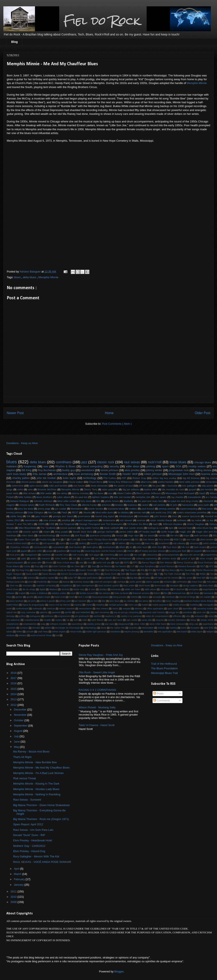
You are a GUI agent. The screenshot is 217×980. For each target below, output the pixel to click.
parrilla (68, 612)
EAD (46, 566)
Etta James (40, 474)
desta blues (208, 586)
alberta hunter (89, 505)
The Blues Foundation (164, 668)
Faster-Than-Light (27, 540)
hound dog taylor (105, 516)
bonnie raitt (139, 512)
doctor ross (79, 589)
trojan (187, 535)
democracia (160, 586)
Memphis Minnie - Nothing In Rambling (37, 794)
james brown (112, 501)
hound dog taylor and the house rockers (104, 551)
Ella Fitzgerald (67, 524)
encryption (194, 589)
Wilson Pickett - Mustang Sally (97, 707)
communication (41, 547)
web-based (182, 632)
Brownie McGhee (47, 489)
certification (182, 582)
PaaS (64, 512)
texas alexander (99, 486)
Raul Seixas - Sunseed (27, 800)
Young (9, 578)
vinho (20, 489)
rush (76, 620)
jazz (84, 462)
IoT (86, 566)
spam (165, 466)
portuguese (35, 616)
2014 (14, 694)
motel (9, 609)
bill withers (121, 543)
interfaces (170, 597)
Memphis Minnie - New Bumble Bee (35, 762)
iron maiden (205, 597)
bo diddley (123, 512)
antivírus (106, 505)
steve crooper (207, 559)
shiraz (193, 620)
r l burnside (171, 486)
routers (59, 620)
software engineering (146, 559)
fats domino (104, 593)
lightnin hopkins (101, 497)
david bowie (144, 586)
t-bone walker (76, 482)
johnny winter (154, 470)
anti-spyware (49, 543)
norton (115, 609)
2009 (14, 902)
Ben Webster (166, 563)
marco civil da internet (59, 605)
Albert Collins (124, 493)
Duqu (37, 566)
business (132, 505)
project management (87, 520)
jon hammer (81, 601)
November (21, 715)
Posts (158, 693)
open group (124, 555)
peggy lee (174, 612)
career (145, 505)
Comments (162, 700)
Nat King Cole (22, 570)
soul (46, 466)
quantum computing (100, 535)
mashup (78, 605)
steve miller (140, 624)
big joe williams (131, 489)
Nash (9, 570)
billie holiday (25, 497)
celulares (168, 582)
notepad (127, 609)
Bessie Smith (108, 474)
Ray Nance (170, 570)
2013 (14, 699)
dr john (174, 505)
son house (79, 486)
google (49, 551)
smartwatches (30, 624)
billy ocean (187, 578)
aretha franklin (166, 482)
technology (90, 478)
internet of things (187, 597)
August (19, 731)
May (17, 747)
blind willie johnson (189, 482)
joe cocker (61, 509)
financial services (141, 593)
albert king (146, 482)
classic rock (106, 462)
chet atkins (212, 582)
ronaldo (47, 620)
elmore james (28, 482)
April (17, 869)
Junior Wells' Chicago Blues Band (97, 540)
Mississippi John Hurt (181, 474)
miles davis (27, 535)
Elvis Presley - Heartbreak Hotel (32, 840)
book (31, 582)
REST (75, 512)
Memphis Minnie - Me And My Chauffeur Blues (41, 768)
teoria (103, 628)
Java (94, 566)
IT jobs (73, 540)
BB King (26, 470)
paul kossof (148, 509)
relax (188, 616)
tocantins (133, 628)
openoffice (188, 609)
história (134, 597)
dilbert (122, 547)
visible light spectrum (96, 632)
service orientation (177, 620)
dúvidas (103, 589)
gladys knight (44, 597)
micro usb (133, 605)
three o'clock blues (66, 563)
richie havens (61, 559)
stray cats (194, 624)
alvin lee (35, 543)
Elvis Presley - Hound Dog (29, 851)
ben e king (121, 578)
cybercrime (17, 486)
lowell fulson (12, 605)
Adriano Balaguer (20, 501)
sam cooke (132, 620)
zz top (210, 520)
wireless (23, 635)
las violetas (129, 601)
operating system (205, 609)
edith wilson (150, 589)
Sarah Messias (49, 574)
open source (36, 486)
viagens (11, 505)
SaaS (202, 493)
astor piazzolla (110, 489)
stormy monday (80, 493)
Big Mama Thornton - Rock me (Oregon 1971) (41, 819)
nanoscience (32, 520)
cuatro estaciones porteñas (192, 512)
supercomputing (189, 509)
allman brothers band (17, 543)
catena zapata (153, 582)
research (46, 559)
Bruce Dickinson (206, 563)
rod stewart (126, 520)
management (31, 555)
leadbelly (128, 501)
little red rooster (122, 497)
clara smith (12, 532)
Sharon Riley (94, 574)
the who (175, 535)
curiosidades (59, 547)
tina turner (208, 509)
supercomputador (15, 563)
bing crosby (135, 543)
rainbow (97, 616)
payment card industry (154, 612)
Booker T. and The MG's (20, 524)
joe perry (32, 601)
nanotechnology (47, 535)
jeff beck (143, 486)
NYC (211, 566)
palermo (44, 612)
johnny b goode (48, 601)
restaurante (109, 520)
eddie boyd (142, 547)
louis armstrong (84, 474)
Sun (143, 574)
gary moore (42, 516)
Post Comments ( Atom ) (117, 424)
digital (42, 589)
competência (66, 586)
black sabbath (111, 528)
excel (73, 593)
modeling (194, 605)
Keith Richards (47, 505)
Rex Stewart (186, 570)
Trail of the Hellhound (164, 664)
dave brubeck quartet (109, 586)
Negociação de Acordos (63, 570)
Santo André (32, 574)
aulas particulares (90, 578)
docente (65, 589)
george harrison (106, 532)
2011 (14, 891)
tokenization (148, 628)
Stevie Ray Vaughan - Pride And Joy (101, 655)
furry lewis (86, 501)
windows (11, 635)
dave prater (129, 586)
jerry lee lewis (26, 509)
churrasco (27, 586)
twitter (19, 632)
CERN (41, 524)
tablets (48, 628)
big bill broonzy (191, 478)
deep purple (61, 532)
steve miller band (158, 624)
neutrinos (65, 535)
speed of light (188, 559)
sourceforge (77, 624)
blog (212, 578)
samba (162, 535)
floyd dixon (172, 547)
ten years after (35, 563)
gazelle (30, 597)
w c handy (211, 497)
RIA (143, 570)
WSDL (203, 574)
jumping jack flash (178, 551)
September (21, 726)
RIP (124, 478)
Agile (117, 563)
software (182, 520)
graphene (61, 551)
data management (85, 586)
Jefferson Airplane (172, 524)
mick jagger (94, 555)
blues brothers (44, 497)
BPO (135, 563)
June (17, 742)
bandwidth (107, 578)
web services (201, 535)
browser (55, 582)
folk (29, 516)
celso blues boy (205, 528)
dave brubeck (76, 547)
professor (49, 616)
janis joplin (204, 505)
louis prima (15, 555)
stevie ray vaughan (52, 482)
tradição (161, 628)
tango (9, 489)
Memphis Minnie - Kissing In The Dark (36, 784)
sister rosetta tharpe (161, 520)
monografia (208, 605)
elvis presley (132, 470)
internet (131, 551)
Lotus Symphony (147, 566)
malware (11, 466)
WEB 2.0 (178, 540)
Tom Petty (191, 574)
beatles (119, 505)
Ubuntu (87, 512)
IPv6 (58, 540)
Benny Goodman (185, 563)
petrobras (188, 612)
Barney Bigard (149, 563)
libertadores (77, 509)
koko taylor (70, 478)
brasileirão (42, 582)
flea (166, 593)
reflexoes (177, 616)
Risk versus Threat (24, 778)
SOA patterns (124, 540)
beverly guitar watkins (101, 543)
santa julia (147, 620)
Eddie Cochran (60, 566)
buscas (66, 582)
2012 (14, 705)
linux (174, 516)
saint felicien (97, 620)
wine (30, 489)
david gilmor (92, 547)
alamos (20, 578)
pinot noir (201, 612)
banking (83, 543)
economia (116, 589)
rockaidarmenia (32, 620)
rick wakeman (13, 620)
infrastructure (126, 516)
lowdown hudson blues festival (199, 601)
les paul (157, 486)
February (20, 879)
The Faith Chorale (173, 574)
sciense (141, 520)
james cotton (127, 532)
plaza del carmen (192, 555)
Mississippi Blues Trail (164, 673)
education (165, 589)
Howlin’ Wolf (130, 474)
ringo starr (133, 535)
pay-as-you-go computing (126, 612)
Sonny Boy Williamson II (121, 482)
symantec (11, 628)
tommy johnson (15, 512)
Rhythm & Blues (65, 466)
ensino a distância (39, 593)
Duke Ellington (36, 512)
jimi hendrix (207, 489)
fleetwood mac (179, 593)
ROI (150, 570)
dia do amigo (29, 589)
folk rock (185, 547)
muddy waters (197, 466)
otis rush (138, 555)
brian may (150, 543)
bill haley (146, 578)
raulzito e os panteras (131, 616)
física (9, 597)
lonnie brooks (96, 509)
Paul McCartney (113, 570)
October (19, 720)
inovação (157, 597)
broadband (164, 543)
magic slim (185, 532)
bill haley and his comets (166, 578)
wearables (149, 632)
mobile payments (160, 605)
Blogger (119, 971)
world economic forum (41, 635)
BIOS (126, 563)
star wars (109, 624)
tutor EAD (209, 628)
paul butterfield (83, 612)
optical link (11, 612)
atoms (62, 543)
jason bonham (17, 601)
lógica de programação (33, 605)
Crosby (27, 566)
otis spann (161, 497)
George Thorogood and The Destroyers (101, 524)
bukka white (151, 489)
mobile (145, 605)
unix (81, 563)
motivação (37, 609)
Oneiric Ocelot (86, 570)
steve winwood (177, 624)
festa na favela (121, 593)
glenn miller (37, 551)
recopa (120, 535)
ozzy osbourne (28, 612)
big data (134, 578)
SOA (178, 466)
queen (34, 559)
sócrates (36, 628)
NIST (202, 566)
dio (131, 547)
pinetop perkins (167, 509)
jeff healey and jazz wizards (152, 551)
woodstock (88, 470)
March (18, 874)
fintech (157, 593)
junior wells (12, 493)
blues (18, 277)
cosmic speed (31, 532)
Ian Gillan (75, 566)
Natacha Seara (40, 570)
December (21, 710)
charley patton (21, 478)
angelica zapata (47, 578)
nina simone (50, 520)
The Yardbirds (48, 528)
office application (155, 609)
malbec (133, 509)
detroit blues (12, 589)
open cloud (173, 609)
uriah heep (43, 632)
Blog (14, 42)
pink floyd (80, 535)
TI (159, 574)
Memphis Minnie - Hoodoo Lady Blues (36, 789)
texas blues (178, 462)
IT (65, 540)
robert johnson (153, 474)
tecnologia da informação (68, 628)
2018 (14, 673)
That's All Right (22, 757)
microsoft (208, 501)
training (173, 628)
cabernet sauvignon (104, 582)
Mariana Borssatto (187, 566)
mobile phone (179, 605)
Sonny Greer (111, 574)
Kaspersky (30, 466)
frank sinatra (200, 547)
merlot (89, 605)
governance (84, 516)
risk (74, 559)
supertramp (208, 624)
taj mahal (196, 520)
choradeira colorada (19, 547)
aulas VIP (72, 578)
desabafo (174, 586)
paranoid (56, 612)
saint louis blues (16, 474)
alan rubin (191, 540)
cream (47, 532)
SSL (137, 540)
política (22, 616)
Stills (123, 574)
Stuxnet (133, 574)
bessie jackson (68, 528)
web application (165, 632)
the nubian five (118, 628)
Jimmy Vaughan (196, 524)
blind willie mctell (67, 501)
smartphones (13, 624)
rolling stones (203, 470)
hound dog (75, 551)
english (22, 593)
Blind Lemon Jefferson (149, 493)
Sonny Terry (91, 489)
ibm (98, 501)
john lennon (161, 516)
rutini (85, 620)
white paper (197, 632)
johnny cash (65, 601)
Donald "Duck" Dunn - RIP (29, 835)
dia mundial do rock (173, 489)
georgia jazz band (63, 516)
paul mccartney (102, 612)
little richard (29, 493)
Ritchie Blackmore (205, 570)
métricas (51, 609)
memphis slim (143, 497)
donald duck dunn (83, 532)
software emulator (58, 624)
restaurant (199, 616)
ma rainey (62, 493)
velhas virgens (59, 632)
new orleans (102, 609)
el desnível (179, 589)
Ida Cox (53, 512)
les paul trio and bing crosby (183, 501)
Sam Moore (149, 540)
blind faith (201, 578)
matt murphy (78, 555)
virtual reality (76, 632)
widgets (210, 632)
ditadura (53, 589)
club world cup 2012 (161, 512)
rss (68, 620)
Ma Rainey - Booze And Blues (31, 752)
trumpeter (195, 628)
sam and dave (115, 620)
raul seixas (132, 462)
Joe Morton (106, 566)
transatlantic (195, 497)
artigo (61, 578)
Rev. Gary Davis (68, 505)
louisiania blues (116, 509)
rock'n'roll (155, 462)
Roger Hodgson (14, 574)
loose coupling (173, 601)
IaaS (155, 524)
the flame (98, 493)
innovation (144, 516)
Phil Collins (110, 478)
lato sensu (143, 601)
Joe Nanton (121, 566)
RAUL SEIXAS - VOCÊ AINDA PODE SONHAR (42, 862)
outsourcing (152, 555)
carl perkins (159, 505)
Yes (212, 574)
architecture (60, 474)
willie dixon (133, 466)
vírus (90, 563)
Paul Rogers (131, 570)
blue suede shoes (133, 528)
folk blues (195, 593)
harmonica (188, 505)
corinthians (64, 462)
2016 (14, 683)
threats (49, 563)
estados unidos (59, 593)
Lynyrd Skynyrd (167, 566)
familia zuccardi (87, 593)
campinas (194, 543)
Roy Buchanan (47, 470)
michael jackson (116, 605)
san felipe (100, 559)
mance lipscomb (191, 516)
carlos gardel (135, 582)
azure (72, 543)
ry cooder (86, 559)
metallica (100, 605)
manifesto (46, 555)
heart (72, 597)
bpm (171, 528)
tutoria (9, 632)
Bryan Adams (13, 566)
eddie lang (16, 516)
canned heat (185, 528)
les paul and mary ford (150, 501)
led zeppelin (196, 551)
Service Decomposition (72, 574)
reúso (211, 616)
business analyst (82, 582)
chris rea (14, 586)
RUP (159, 570)
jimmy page (44, 509)
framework (208, 593)
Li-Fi (133, 566)
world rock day (103, 563)
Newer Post (15, 413)
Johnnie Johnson (43, 501)
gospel (192, 489)
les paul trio (81, 497)
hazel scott (60, 597)
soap (43, 624)
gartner (19, 597)
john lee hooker (46, 478)
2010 (14, 897)
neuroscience (85, 609)
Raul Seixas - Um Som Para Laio (33, 830)
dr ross (92, 589)
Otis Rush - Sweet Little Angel (97, 672)
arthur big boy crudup (164, 478)
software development (121, 559)
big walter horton (90, 528)
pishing (151, 466)
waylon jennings (132, 632)
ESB (52, 524)
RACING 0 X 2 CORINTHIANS (97, 690)
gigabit (24, 551)
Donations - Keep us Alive (22, 443)
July (17, 736)
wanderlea (115, 632)
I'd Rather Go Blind (138, 524)
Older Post (202, 413)
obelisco (139, 609)
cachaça (121, 582)
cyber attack (63, 497)
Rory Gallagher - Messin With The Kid (36, 856)
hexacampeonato (100, 597)
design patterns (191, 586)
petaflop (66, 520)
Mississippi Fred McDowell (180, 493)
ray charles (177, 497)
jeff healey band (147, 532)
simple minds (207, 620)
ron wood (149, 535)
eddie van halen (133, 589)
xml (57, 635)
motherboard (22, 609)
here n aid (83, 597)
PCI (99, 570)
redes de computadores (157, 616)
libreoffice (157, 601)
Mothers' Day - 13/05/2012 (29, 846)
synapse (24, 628)
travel (184, 628)
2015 (14, 689)
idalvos (145, 597)
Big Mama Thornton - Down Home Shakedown (41, 805)
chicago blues (203, 462)
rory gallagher (190, 486)
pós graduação (82, 616)
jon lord (94, 601)
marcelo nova (61, 555)
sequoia (160, 620)
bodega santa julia (15, 582)
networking (109, 555)
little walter (46, 493)
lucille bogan (168, 532)
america (31, 578)
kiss (104, 601)
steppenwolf (124, 624)
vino (110, 493)
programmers (64, 616)
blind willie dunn (104, 512)
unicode (30, 632)
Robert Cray (139, 478)
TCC (151, 574)
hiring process (120, 597)
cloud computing (92, 466)
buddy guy (68, 470)
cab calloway (179, 543)
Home (109, 413)
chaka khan (197, 582)
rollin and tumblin (58, 486)
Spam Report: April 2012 (28, 824)
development (109, 547)
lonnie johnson (110, 470)
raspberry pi (111, 616)
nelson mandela (67, 609)
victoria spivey (27, 505)
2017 (14, 678)
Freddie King (46, 540)
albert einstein (207, 540)
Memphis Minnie (197, 83)
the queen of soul (123, 486)
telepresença (90, 628)
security (114, 466)
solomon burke (169, 559)
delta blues (30, 277)
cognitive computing (46, 586)
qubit (23, 559)
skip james (207, 486)
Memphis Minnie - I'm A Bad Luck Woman (38, 773)
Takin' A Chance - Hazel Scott (96, 725)
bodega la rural (156, 528)
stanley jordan (94, 624)
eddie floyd (157, 547)
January (19, 885)
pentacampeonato (170, 555)
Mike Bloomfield (27, 528)
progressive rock (179, 470)
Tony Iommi (164, 540)
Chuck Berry (96, 482)
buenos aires (209, 474)
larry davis (115, 601)
